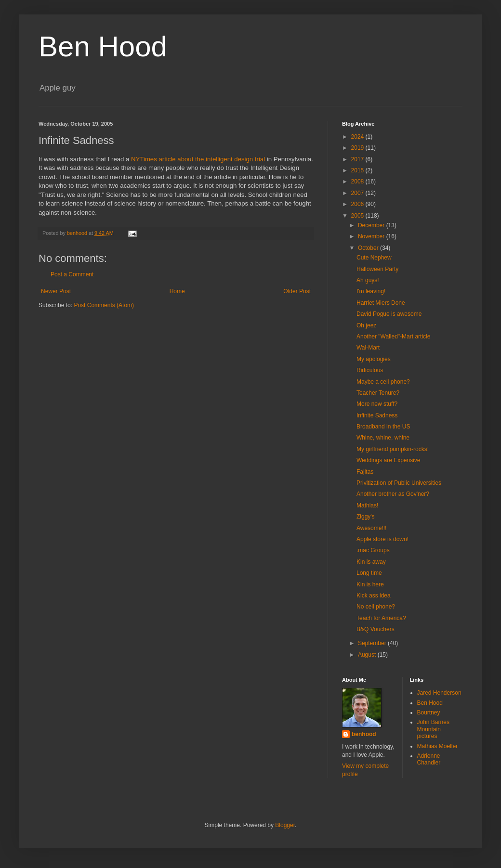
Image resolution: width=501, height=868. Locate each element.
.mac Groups (373, 550)
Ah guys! (368, 280)
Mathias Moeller (438, 746)
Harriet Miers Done (381, 303)
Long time (369, 573)
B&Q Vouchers (376, 629)
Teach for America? (381, 618)
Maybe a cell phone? (383, 382)
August (368, 655)
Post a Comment (72, 274)
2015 (358, 170)
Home (177, 291)
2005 (358, 216)
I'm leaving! (371, 291)
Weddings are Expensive (389, 460)
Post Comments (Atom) (104, 305)
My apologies (374, 359)
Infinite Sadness (377, 415)
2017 (358, 159)
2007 (358, 193)
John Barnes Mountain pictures (433, 729)
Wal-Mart (368, 348)
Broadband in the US (383, 427)
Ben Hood (103, 46)
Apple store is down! (382, 539)
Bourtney (429, 713)
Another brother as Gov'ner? (393, 494)
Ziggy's (366, 517)
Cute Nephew (374, 258)
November (372, 236)
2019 (358, 148)
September (373, 643)
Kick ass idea (374, 596)
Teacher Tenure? (378, 393)
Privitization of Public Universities (399, 483)
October (369, 248)
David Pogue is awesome (389, 314)
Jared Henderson (439, 693)
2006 (358, 204)
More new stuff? (377, 404)
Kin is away (371, 562)
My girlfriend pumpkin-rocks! (393, 449)
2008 (358, 181)
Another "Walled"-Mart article (393, 337)
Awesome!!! (371, 528)
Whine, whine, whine (383, 438)
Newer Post (56, 291)
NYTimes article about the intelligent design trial (198, 159)
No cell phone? (376, 607)
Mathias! (367, 505)
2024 (358, 137)
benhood (364, 734)
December (372, 225)
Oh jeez (366, 325)
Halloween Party (377, 269)
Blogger (285, 825)
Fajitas (365, 472)
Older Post (297, 291)
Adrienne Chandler (429, 759)
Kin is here (370, 584)
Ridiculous (370, 370)
